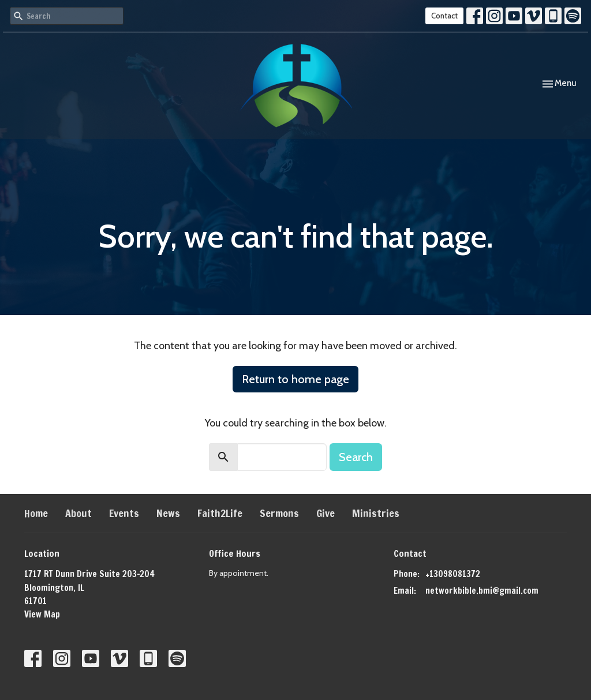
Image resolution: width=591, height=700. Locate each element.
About (78, 513)
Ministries (376, 513)
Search (356, 457)
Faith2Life (220, 513)
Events (124, 513)
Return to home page (295, 379)
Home (36, 513)
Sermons (279, 513)
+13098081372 (453, 574)
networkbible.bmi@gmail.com (482, 591)
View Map (42, 614)
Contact (444, 16)
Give (326, 513)
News (168, 513)
